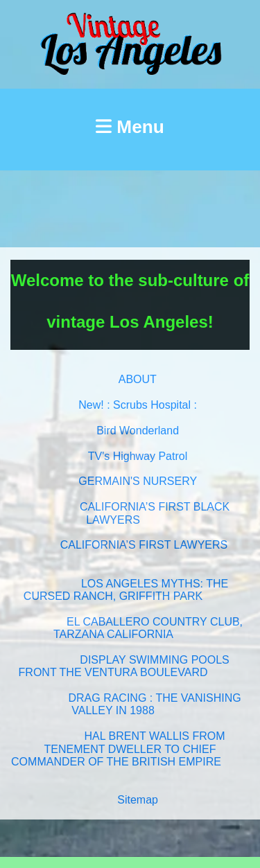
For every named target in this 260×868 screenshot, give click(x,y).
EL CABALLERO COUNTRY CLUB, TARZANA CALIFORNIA (148, 628)
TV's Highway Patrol (138, 456)
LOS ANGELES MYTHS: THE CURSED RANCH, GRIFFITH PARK (126, 590)
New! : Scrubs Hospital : (138, 405)
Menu (130, 127)
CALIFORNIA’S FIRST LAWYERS (144, 545)
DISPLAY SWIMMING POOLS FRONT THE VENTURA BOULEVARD (124, 666)
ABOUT (138, 379)
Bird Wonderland (138, 431)
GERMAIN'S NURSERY (138, 481)
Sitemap (138, 800)
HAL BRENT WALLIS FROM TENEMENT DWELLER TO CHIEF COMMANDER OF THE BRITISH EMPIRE (118, 749)
